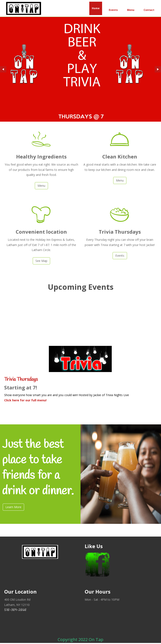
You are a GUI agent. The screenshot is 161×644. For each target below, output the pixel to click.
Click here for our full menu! (25, 400)
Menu (131, 10)
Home (96, 8)
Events (113, 10)
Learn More (13, 507)
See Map (41, 261)
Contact (149, 10)
